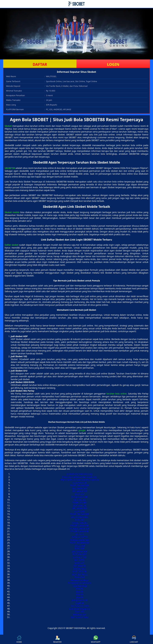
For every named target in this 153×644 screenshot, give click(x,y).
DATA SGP (80, 494)
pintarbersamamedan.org (80, 474)
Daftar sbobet (12, 245)
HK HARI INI (79, 500)
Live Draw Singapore (80, 609)
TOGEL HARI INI (80, 523)
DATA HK (80, 534)
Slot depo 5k (79, 566)
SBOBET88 (10, 168)
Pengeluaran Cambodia (80, 583)
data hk (79, 589)
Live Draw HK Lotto (80, 606)
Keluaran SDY (80, 614)
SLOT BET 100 (79, 557)
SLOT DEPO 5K (80, 571)
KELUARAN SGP (80, 491)
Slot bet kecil (80, 568)
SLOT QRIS (80, 511)
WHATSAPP (96, 639)
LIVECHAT (134, 639)
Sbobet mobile (12, 212)
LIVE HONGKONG (80, 517)
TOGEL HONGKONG (80, 543)
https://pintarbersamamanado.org (80, 477)
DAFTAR (40, 64)
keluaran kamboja (80, 580)
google (82, 430)
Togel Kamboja (79, 586)
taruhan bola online (117, 394)
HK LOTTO (80, 560)
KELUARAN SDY (80, 488)
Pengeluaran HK (80, 497)
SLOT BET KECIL (80, 574)
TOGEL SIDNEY (80, 503)
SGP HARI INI (80, 505)
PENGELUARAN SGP (79, 528)
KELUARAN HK (80, 482)
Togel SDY (80, 611)
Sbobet (8, 126)
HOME (19, 639)
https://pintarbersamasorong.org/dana (80, 480)
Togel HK (80, 603)
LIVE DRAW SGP (80, 551)
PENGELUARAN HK (80, 525)
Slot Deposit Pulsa (80, 617)
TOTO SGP (80, 548)
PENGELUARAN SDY (80, 540)
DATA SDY (80, 563)
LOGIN (113, 64)
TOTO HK (79, 520)
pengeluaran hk (80, 600)
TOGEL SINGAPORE (80, 485)
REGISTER (57, 639)
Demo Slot (80, 577)
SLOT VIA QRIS (80, 554)
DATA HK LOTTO (80, 537)
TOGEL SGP (80, 546)
